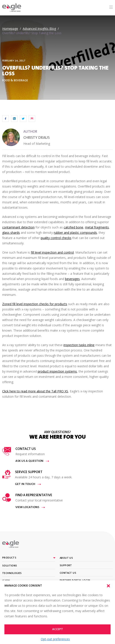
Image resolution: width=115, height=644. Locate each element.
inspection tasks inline (79, 345)
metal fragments (97, 227)
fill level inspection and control (52, 252)
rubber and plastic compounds (75, 233)
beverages (72, 279)
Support (66, 566)
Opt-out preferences (55, 639)
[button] (108, 586)
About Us (66, 558)
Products (9, 558)
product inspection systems (57, 371)
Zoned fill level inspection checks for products (35, 304)
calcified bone (73, 227)
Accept (58, 629)
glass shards (11, 233)
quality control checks (56, 238)
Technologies (12, 573)
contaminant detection (18, 227)
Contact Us (68, 573)
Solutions (10, 566)
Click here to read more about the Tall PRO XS (35, 391)
